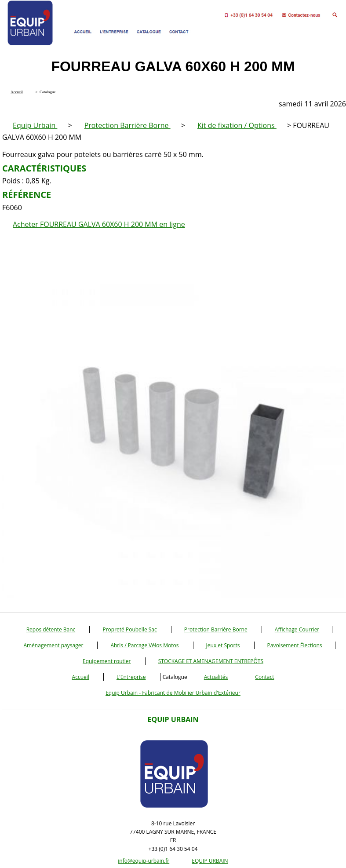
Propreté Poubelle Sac (129, 629)
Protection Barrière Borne (127, 125)
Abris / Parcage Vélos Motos (144, 645)
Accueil (81, 677)
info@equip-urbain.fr (144, 861)
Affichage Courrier (297, 629)
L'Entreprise (131, 677)
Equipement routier (107, 661)
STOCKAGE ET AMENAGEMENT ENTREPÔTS (211, 661)
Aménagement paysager (53, 645)
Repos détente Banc (51, 629)
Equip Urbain (35, 125)
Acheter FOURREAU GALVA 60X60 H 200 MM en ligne (99, 224)
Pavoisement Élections (295, 645)
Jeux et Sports (223, 645)
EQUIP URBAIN (210, 861)
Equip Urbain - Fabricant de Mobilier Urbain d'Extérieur (173, 693)
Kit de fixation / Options (237, 125)
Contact (264, 677)
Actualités (216, 677)
